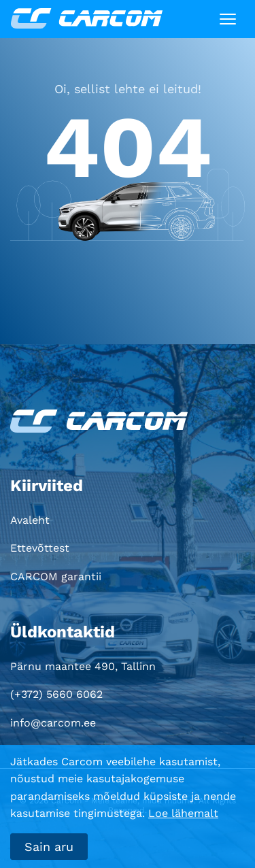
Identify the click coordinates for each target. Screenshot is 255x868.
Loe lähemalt (183, 813)
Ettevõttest (40, 548)
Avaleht (30, 520)
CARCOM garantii (56, 577)
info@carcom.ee (53, 723)
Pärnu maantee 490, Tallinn (83, 666)
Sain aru (49, 847)
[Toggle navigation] (228, 19)
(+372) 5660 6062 (56, 694)
